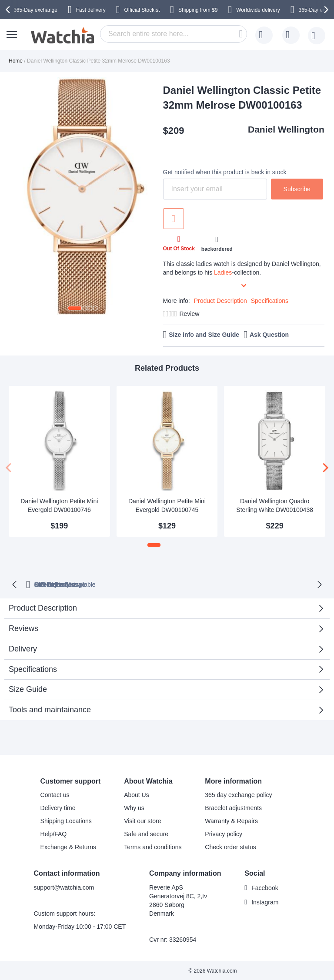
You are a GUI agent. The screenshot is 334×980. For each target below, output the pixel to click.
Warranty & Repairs (231, 820)
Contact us (55, 794)
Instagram (265, 901)
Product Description (220, 301)
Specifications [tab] (33, 668)
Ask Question (269, 335)
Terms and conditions (153, 846)
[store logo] (63, 36)
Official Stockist (142, 10)
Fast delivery (91, 10)
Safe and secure (146, 833)
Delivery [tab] (23, 648)
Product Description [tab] (43, 607)
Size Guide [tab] (28, 688)
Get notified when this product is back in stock (225, 172)
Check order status (230, 846)
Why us (134, 807)
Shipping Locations (66, 820)
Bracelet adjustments (233, 807)
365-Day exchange (35, 10)
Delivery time (58, 807)
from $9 (198, 10)
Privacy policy (224, 833)
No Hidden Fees (279, 584)
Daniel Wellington (286, 129)
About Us (137, 794)
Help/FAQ (54, 833)
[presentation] (9, 10)
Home (16, 61)
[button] (75, 308)
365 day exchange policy (238, 794)
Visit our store (142, 820)
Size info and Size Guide (204, 335)
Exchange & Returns (68, 846)
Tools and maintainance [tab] (50, 709)
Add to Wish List (174, 219)
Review (189, 314)
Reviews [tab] (23, 628)
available (206, 584)
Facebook (265, 887)
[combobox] (174, 34)
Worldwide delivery (258, 10)
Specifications (270, 301)
